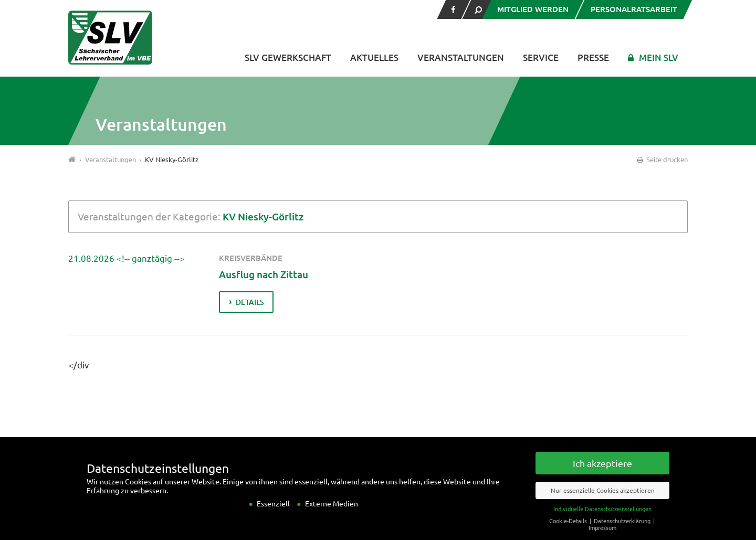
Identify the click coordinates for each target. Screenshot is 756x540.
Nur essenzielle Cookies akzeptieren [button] (603, 499)
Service (541, 57)
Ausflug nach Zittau (276, 273)
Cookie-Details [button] (569, 529)
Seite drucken (661, 159)
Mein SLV (659, 57)
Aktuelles (374, 57)
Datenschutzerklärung (623, 529)
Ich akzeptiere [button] (602, 472)
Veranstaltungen (461, 57)
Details (251, 302)
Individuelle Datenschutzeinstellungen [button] (602, 517)
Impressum (602, 536)
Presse (593, 57)
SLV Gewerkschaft (288, 57)
